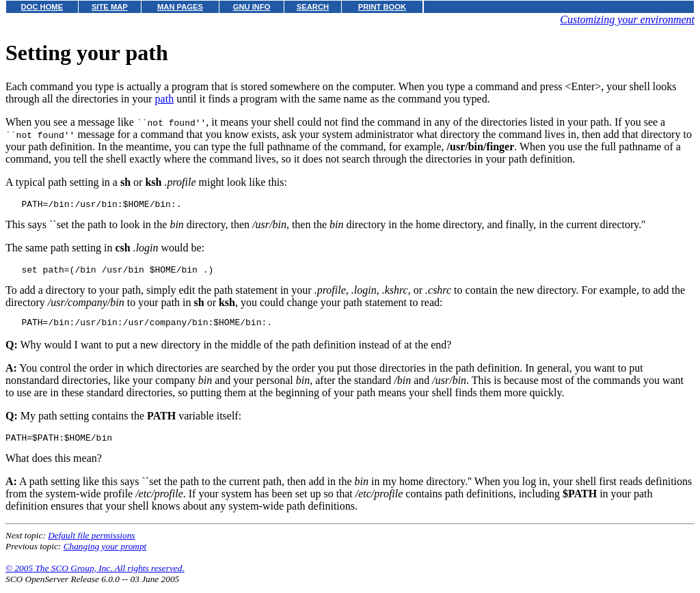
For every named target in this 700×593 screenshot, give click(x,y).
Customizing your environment (627, 19)
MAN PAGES (180, 7)
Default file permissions (91, 543)
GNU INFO (252, 7)
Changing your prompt (105, 554)
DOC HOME (42, 7)
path (165, 99)
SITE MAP (110, 7)
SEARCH (313, 7)
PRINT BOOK (382, 7)
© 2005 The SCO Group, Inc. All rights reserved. (95, 576)
